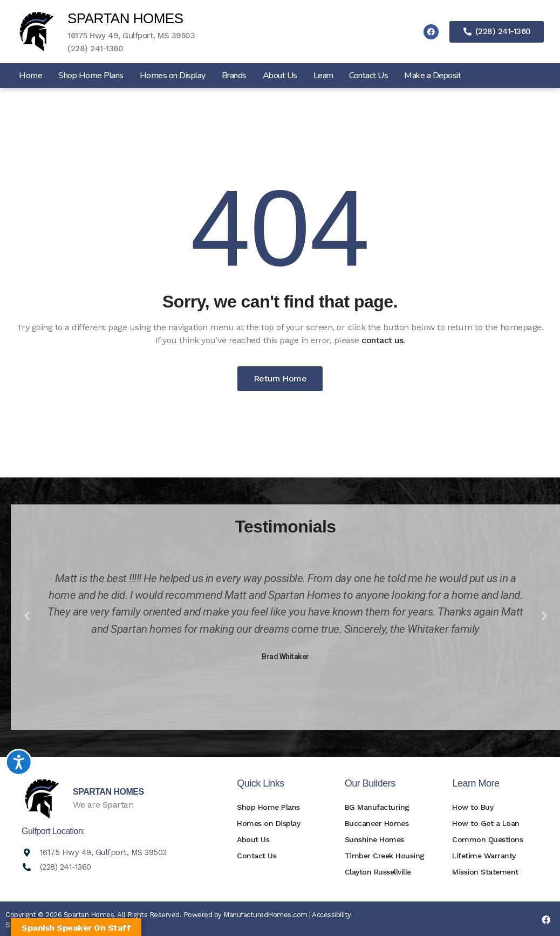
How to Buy (473, 807)
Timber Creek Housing (385, 856)
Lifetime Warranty (484, 856)
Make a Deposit (432, 76)
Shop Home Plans (91, 76)
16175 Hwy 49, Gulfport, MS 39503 (131, 36)
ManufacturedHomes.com (265, 915)
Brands (234, 76)
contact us (382, 340)
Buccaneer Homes (377, 823)
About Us (280, 76)
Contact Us (368, 76)
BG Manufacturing (377, 807)
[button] (27, 616)
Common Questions (487, 839)
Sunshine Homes (374, 839)
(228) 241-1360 (95, 49)
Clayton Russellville (378, 872)
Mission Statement (485, 872)
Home (30, 76)
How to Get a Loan (486, 823)
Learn (323, 76)
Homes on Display (173, 76)
